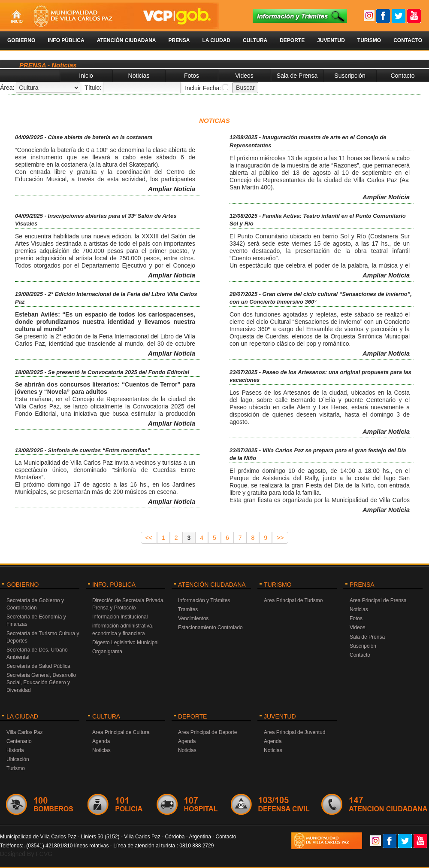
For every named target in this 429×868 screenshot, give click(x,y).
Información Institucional (120, 617)
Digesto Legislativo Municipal (125, 643)
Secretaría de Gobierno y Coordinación (35, 604)
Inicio (86, 76)
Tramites (188, 609)
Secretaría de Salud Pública (38, 666)
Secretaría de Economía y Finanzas (36, 620)
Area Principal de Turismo (293, 600)
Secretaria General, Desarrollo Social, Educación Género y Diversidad (41, 682)
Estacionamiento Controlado (210, 627)
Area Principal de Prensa (378, 600)
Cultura (255, 40)
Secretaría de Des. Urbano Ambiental (37, 653)
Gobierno (21, 40)
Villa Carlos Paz (24, 732)
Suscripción (350, 76)
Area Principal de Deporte (207, 732)
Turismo (369, 40)
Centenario (19, 741)
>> (280, 538)
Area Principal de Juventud (295, 732)
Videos (244, 76)
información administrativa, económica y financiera (123, 629)
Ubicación (18, 759)
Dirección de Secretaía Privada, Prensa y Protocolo (128, 604)
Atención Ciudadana (127, 40)
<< (149, 538)
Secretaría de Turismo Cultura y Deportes (43, 637)
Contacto (408, 40)
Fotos (192, 76)
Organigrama (107, 652)
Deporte (292, 40)
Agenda (101, 741)
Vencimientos (193, 618)
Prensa (179, 40)
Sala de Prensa (297, 76)
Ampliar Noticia (172, 189)
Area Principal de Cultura (121, 732)
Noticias (139, 76)
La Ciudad (216, 40)
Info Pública (66, 40)
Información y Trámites (204, 600)
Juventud (331, 40)
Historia (15, 750)
